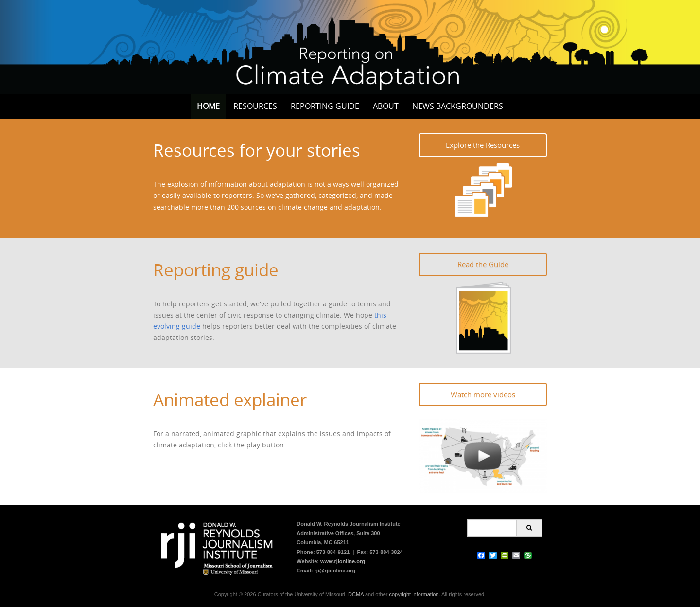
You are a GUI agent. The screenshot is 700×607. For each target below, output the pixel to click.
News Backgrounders (458, 106)
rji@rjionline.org (335, 571)
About (386, 106)
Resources (255, 106)
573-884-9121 (333, 552)
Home (208, 106)
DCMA (356, 594)
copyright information (414, 594)
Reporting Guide (325, 106)
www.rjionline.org (343, 561)
